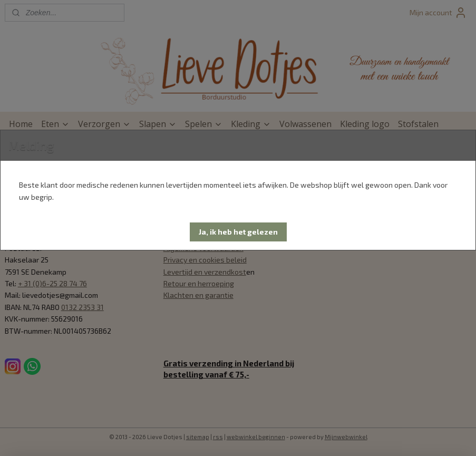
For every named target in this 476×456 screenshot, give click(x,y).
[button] (238, 232)
